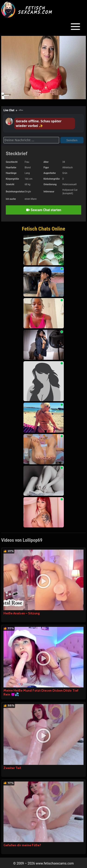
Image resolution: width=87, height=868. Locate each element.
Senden (72, 140)
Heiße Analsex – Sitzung (22, 613)
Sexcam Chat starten (43, 210)
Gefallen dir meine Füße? (22, 845)
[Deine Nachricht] (31, 140)
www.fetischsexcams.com (55, 863)
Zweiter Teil (12, 768)
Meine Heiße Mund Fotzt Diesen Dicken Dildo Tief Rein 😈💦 (41, 692)
